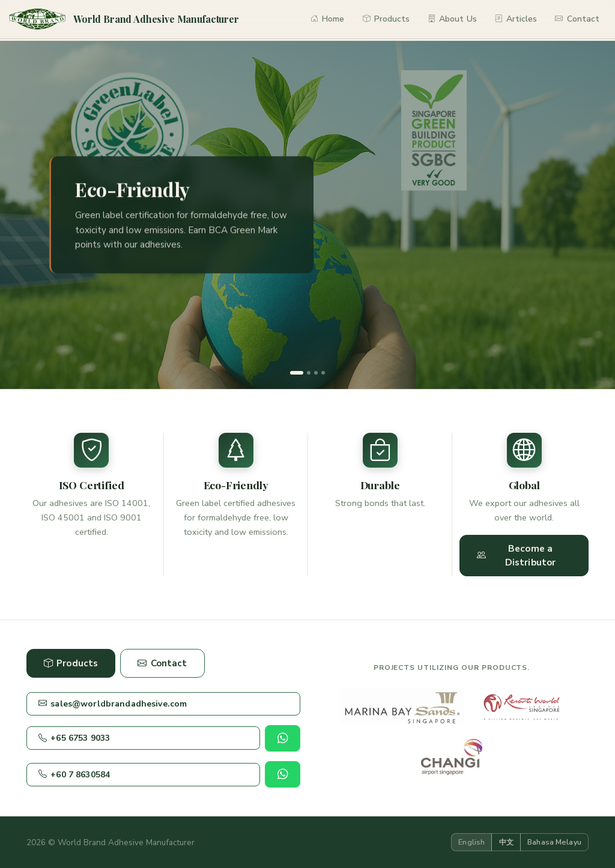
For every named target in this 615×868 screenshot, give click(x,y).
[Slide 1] (297, 373)
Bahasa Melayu (554, 842)
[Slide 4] (323, 373)
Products (386, 19)
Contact (577, 19)
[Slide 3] (316, 373)
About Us (452, 19)
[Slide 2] (309, 373)
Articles (516, 19)
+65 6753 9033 (74, 738)
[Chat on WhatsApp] (283, 738)
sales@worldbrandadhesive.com (113, 704)
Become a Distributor (516, 556)
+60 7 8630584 (74, 775)
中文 (506, 842)
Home (327, 19)
